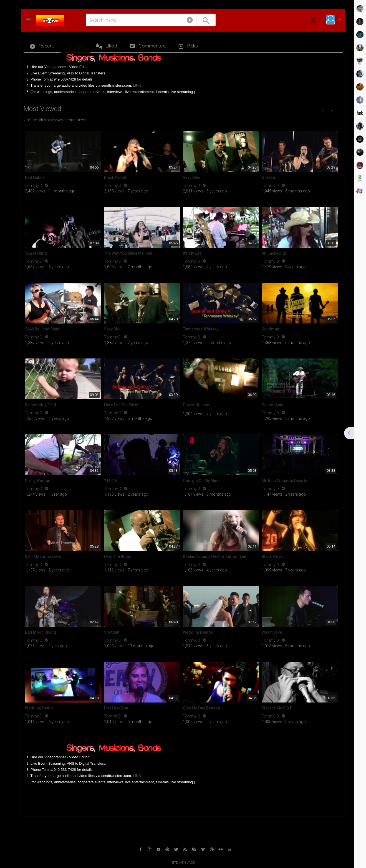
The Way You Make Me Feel (128, 253)
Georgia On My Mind (201, 481)
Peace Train (272, 405)
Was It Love (272, 632)
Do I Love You (116, 708)
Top (75, 46)
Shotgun (112, 632)
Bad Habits (35, 177)
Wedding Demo (39, 708)
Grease (268, 177)
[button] (190, 21)
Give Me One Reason (201, 708)
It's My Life (192, 253)
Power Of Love (196, 405)
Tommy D (34, 185)
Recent (42, 46)
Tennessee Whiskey (201, 329)
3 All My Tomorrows (43, 556)
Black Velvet (115, 177)
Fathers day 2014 (41, 405)
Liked (107, 46)
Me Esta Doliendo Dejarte (284, 481)
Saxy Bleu (192, 177)
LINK (137, 85)
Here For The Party (121, 405)
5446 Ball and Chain (43, 329)
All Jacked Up (274, 253)
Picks (188, 46)
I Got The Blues (118, 556)
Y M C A (111, 481)
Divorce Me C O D (277, 708)
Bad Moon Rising (41, 632)
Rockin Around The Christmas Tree (214, 556)
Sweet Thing (36, 253)
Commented (147, 46)
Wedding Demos (198, 632)
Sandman (270, 329)
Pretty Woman (38, 481)
